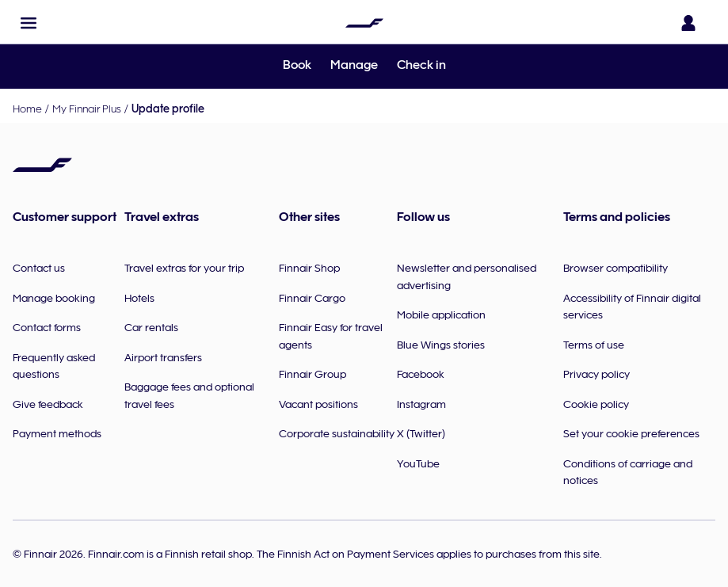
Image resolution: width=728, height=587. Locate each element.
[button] (29, 23)
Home (27, 109)
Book (297, 65)
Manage (354, 65)
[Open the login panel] (692, 23)
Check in (421, 65)
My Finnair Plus (87, 109)
